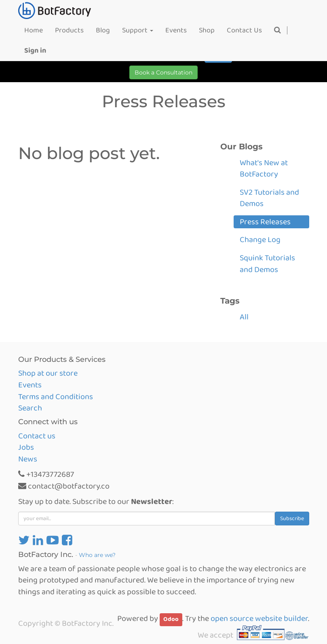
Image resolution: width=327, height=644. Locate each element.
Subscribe (292, 519)
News (28, 459)
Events (30, 385)
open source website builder (259, 618)
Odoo (171, 619)
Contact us (37, 436)
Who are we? (97, 555)
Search (30, 408)
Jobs (26, 447)
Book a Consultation (163, 72)
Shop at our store (48, 373)
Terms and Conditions (56, 397)
